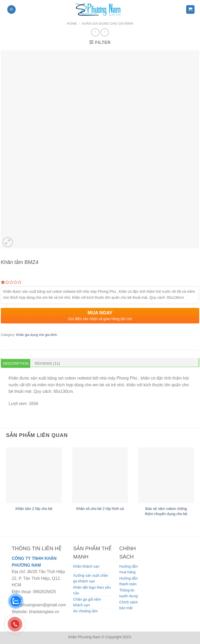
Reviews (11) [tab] (48, 363)
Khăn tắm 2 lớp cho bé (34, 509)
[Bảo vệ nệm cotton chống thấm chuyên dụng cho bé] (166, 475)
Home (72, 24)
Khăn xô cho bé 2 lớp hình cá (100, 509)
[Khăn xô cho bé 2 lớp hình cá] (100, 475)
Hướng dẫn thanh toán (129, 581)
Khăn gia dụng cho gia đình (107, 24)
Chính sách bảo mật (129, 605)
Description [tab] (16, 363)
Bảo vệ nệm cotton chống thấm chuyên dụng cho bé (166, 511)
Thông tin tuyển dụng (129, 593)
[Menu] (11, 9)
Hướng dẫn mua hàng (129, 569)
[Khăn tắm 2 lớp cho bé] (34, 475)
